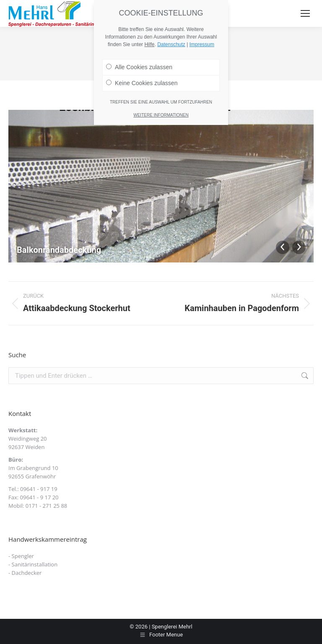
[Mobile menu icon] (305, 13)
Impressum (202, 44)
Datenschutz (171, 44)
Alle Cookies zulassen (139, 67)
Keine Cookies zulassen (142, 83)
